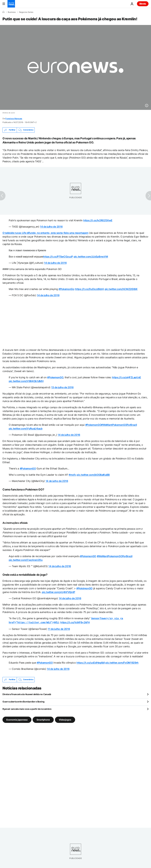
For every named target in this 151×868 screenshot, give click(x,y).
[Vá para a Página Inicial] (11, 4)
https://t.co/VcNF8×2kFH (75, 622)
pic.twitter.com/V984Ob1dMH (26, 381)
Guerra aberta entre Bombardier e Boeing (24, 701)
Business (12, 12)
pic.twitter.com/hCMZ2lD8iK (121, 289)
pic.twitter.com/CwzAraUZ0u (26, 560)
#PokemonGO (55, 377)
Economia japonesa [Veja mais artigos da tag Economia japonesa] (17, 719)
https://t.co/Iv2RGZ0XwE (98, 220)
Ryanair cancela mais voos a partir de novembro (27, 708)
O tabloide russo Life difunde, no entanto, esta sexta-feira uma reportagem (45, 233)
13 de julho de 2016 (62, 387)
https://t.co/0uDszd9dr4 (89, 289)
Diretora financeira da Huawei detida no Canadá (27, 694)
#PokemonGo (66, 289)
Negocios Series (26, 12)
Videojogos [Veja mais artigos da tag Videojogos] (65, 719)
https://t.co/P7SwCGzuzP (58, 257)
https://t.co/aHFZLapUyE (126, 377)
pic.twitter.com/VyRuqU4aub (26, 429)
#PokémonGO (84, 588)
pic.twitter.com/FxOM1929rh (122, 662)
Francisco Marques (14, 119)
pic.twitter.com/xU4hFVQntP (58, 592)
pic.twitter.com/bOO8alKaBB (93, 475)
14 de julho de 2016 (51, 227)
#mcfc (72, 475)
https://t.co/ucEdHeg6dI (91, 662)
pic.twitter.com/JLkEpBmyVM (91, 257)
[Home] (3, 12)
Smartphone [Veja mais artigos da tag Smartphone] (43, 719)
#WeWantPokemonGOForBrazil (119, 425)
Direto (143, 4)
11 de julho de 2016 (59, 628)
